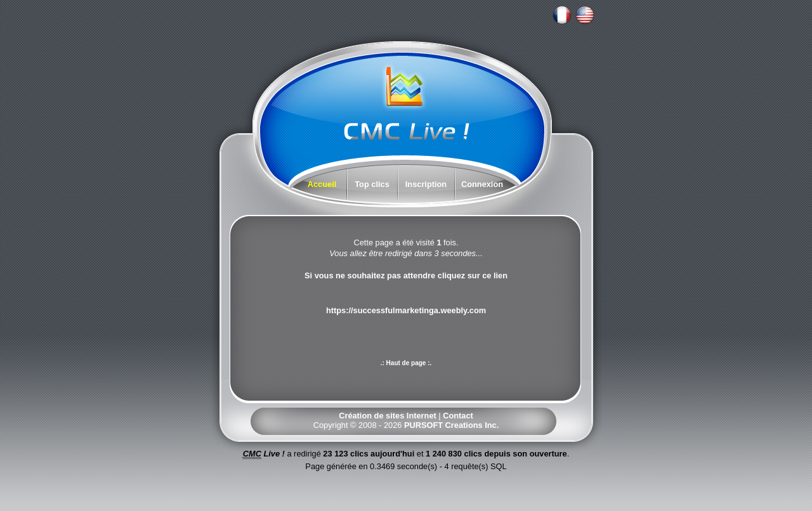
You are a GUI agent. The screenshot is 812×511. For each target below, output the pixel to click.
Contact (458, 416)
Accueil (322, 184)
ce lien (495, 275)
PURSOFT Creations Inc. (451, 425)
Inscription (426, 184)
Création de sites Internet (388, 416)
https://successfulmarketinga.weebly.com (406, 310)
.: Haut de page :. (406, 363)
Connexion (482, 184)
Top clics (372, 184)
